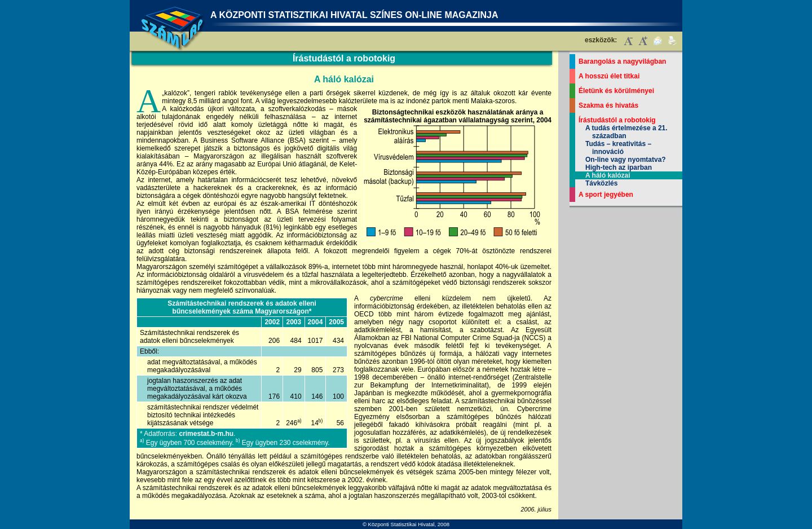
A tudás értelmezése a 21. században (626, 132)
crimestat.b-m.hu (206, 434)
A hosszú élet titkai (609, 76)
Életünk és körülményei (616, 91)
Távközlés (601, 183)
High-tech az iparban (619, 167)
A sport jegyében (606, 195)
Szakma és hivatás (608, 105)
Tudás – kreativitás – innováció (618, 148)
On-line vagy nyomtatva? (626, 160)
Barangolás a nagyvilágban (622, 61)
